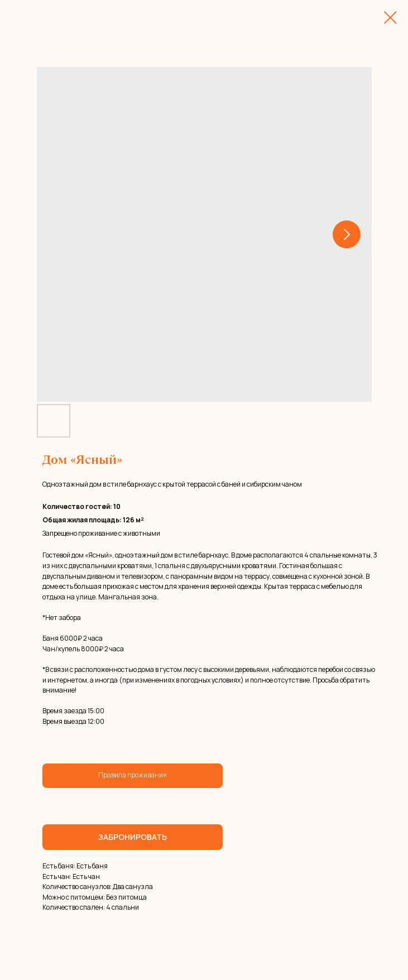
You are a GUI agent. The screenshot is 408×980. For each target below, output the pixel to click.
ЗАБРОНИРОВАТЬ (133, 837)
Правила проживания (133, 775)
